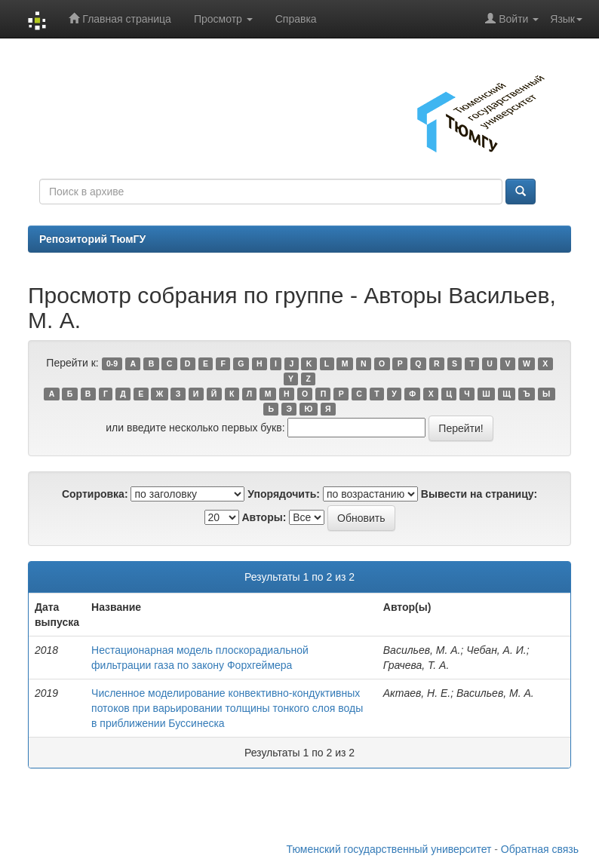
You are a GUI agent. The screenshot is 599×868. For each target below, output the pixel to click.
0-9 (112, 363)
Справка (296, 19)
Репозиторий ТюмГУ (92, 239)
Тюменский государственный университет (389, 849)
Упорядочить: (284, 494)
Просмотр (223, 19)
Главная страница (120, 18)
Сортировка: (95, 494)
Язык (566, 19)
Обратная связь (540, 849)
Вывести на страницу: (479, 494)
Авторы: (264, 517)
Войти (512, 18)
